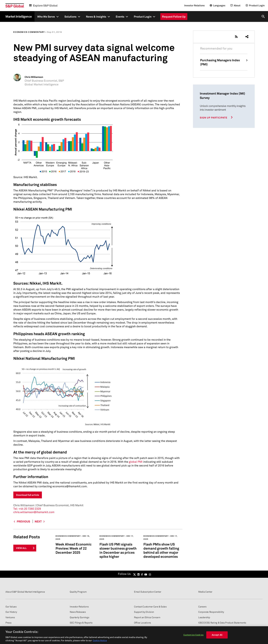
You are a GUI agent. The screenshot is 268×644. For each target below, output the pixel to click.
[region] (134, 635)
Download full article (28, 495)
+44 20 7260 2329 (27, 509)
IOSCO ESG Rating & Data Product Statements (222, 623)
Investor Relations (194, 5)
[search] (263, 16)
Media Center (205, 592)
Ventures (10, 617)
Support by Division (144, 612)
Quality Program (78, 592)
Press (8, 623)
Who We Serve (46, 17)
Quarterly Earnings (79, 617)
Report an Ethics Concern (147, 617)
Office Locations (142, 623)
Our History (11, 612)
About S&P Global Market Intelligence (25, 592)
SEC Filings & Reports (81, 623)
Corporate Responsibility (211, 612)
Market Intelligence (19, 16)
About (237, 5)
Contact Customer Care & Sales (150, 607)
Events (120, 17)
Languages (219, 5)
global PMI (136, 462)
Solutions (70, 17)
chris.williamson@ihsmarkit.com (34, 512)
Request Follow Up (174, 17)
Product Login (143, 17)
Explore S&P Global (45, 5)
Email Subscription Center (148, 592)
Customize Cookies (193, 635)
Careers (202, 607)
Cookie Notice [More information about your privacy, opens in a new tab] (100, 640)
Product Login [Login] (257, 5)
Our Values (11, 607)
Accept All (217, 635)
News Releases (78, 612)
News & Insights (96, 17)
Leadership (204, 617)
